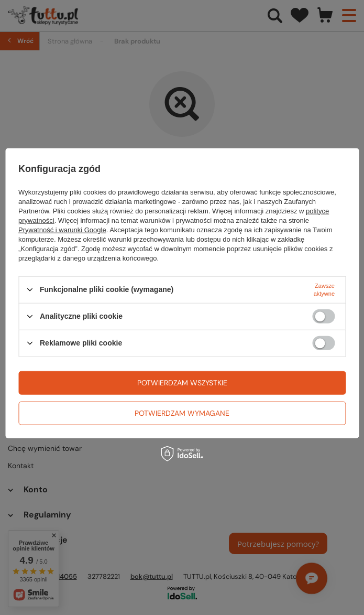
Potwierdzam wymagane (182, 413)
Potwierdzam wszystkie (182, 383)
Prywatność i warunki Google (62, 229)
